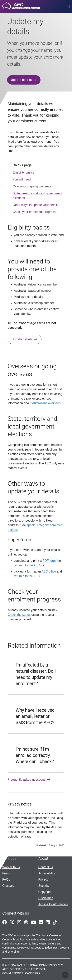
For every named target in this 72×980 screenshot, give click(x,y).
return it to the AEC (27, 565)
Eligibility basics (23, 172)
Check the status (19, 615)
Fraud (6, 873)
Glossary (8, 886)
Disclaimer (46, 898)
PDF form (49, 561)
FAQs (6, 880)
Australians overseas (46, 403)
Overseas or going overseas (32, 186)
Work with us (11, 867)
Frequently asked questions (29, 780)
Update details (24, 80)
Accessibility (47, 873)
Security (44, 886)
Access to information (53, 904)
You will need (22, 179)
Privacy (43, 880)
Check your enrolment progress (34, 212)
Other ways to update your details (36, 205)
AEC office (49, 571)
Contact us (46, 867)
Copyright (45, 892)
